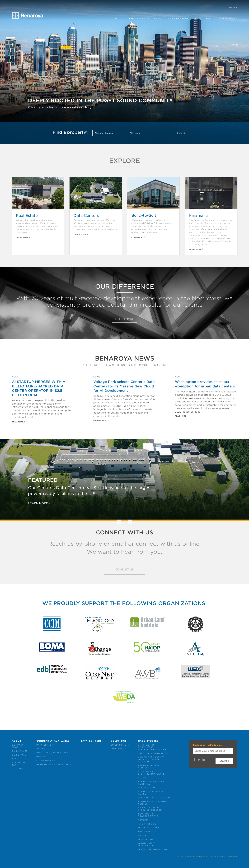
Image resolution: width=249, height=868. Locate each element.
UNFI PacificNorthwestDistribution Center (152, 747)
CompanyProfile (18, 746)
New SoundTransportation (149, 815)
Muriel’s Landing (150, 828)
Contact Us (125, 570)
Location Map (46, 760)
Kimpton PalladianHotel (151, 793)
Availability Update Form (54, 764)
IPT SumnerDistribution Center (152, 773)
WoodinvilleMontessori (147, 844)
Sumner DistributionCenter (153, 803)
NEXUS (142, 835)
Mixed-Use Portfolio (153, 849)
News (16, 759)
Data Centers (179, 19)
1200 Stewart (147, 832)
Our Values (20, 751)
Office (41, 749)
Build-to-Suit (120, 745)
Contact (233, 8)
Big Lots (144, 778)
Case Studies (227, 19)
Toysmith (144, 820)
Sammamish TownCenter (150, 767)
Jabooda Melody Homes (154, 753)
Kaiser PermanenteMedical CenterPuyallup (151, 759)
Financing (118, 749)
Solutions (203, 19)
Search (182, 133)
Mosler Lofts (147, 839)
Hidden (41, 757)
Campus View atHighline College (150, 809)
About (117, 19)
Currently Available (145, 19)
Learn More (22, 238)
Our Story (19, 755)
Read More (17, 422)
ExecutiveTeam (19, 764)
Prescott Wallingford (154, 798)
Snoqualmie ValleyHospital (151, 783)
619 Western (147, 788)
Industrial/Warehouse (52, 753)
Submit (224, 761)
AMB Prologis (147, 824)
